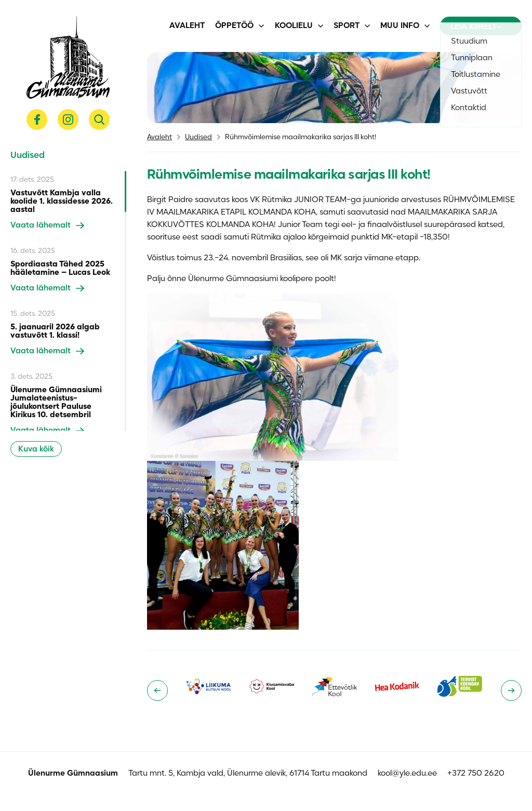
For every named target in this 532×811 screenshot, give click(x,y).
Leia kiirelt (476, 27)
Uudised (198, 137)
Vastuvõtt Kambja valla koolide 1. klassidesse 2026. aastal (62, 202)
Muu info (400, 26)
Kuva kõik (36, 449)
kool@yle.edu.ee (407, 774)
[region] (68, 301)
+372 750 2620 (476, 774)
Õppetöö (234, 26)
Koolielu (294, 26)
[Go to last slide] (157, 690)
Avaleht (187, 26)
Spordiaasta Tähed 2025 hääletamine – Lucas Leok (60, 269)
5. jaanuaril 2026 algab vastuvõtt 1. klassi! (55, 331)
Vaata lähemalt (47, 225)
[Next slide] (511, 690)
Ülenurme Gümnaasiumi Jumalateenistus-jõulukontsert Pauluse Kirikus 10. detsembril (56, 403)
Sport (347, 26)
